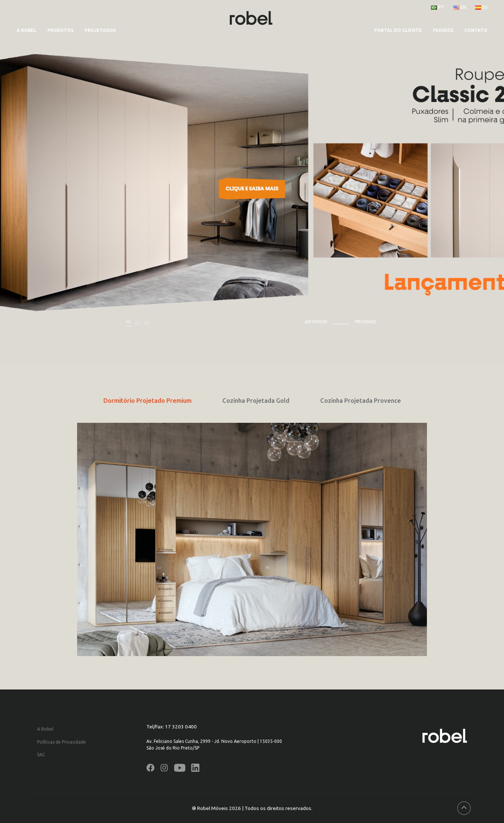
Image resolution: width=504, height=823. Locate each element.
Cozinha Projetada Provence (361, 400)
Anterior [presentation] (316, 322)
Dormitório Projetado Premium (147, 400)
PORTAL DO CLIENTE (398, 30)
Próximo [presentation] (366, 322)
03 (147, 323)
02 (137, 323)
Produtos (60, 30)
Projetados (100, 30)
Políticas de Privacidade (62, 742)
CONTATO (476, 30)
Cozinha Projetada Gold (256, 400)
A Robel (26, 30)
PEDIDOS (443, 30)
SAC (41, 755)
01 (129, 322)
